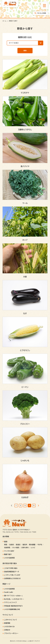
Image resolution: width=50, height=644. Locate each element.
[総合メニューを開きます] (44, 6)
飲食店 (18, 545)
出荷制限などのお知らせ (12, 578)
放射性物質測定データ (12, 572)
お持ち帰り (25, 548)
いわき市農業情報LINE (12, 609)
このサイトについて (11, 620)
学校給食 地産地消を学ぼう (13, 606)
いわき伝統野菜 (9, 558)
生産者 (12, 545)
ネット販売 (16, 548)
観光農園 (32, 545)
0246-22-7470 (12, 532)
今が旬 (40, 545)
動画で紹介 (8, 554)
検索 (25, 51)
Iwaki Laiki (9, 592)
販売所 (25, 545)
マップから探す (9, 551)
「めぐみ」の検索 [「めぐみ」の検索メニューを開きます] (40, 13)
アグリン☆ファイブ (10, 602)
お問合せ (7, 630)
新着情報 (7, 623)
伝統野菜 (7, 548)
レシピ (33, 548)
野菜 (6, 545)
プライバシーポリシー (11, 633)
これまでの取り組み (11, 568)
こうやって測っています (12, 575)
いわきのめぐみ (9, 627)
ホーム (4, 21)
